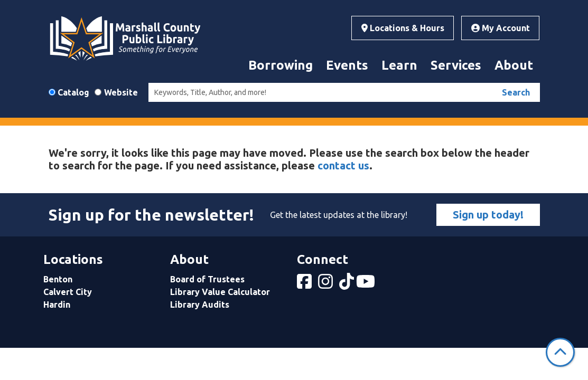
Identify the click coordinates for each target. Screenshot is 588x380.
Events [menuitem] (347, 65)
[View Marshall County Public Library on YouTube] (367, 284)
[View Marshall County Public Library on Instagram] (326, 284)
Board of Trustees (207, 279)
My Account (501, 28)
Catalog (73, 92)
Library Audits (200, 305)
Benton (58, 279)
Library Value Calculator (220, 292)
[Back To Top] (560, 352)
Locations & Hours (403, 28)
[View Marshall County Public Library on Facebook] (305, 284)
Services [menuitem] (456, 65)
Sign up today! (488, 215)
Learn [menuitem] (399, 65)
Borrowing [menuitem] (281, 65)
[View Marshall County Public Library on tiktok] (348, 284)
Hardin (57, 305)
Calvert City (68, 292)
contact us (343, 165)
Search (516, 92)
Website (121, 92)
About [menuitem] (514, 65)
